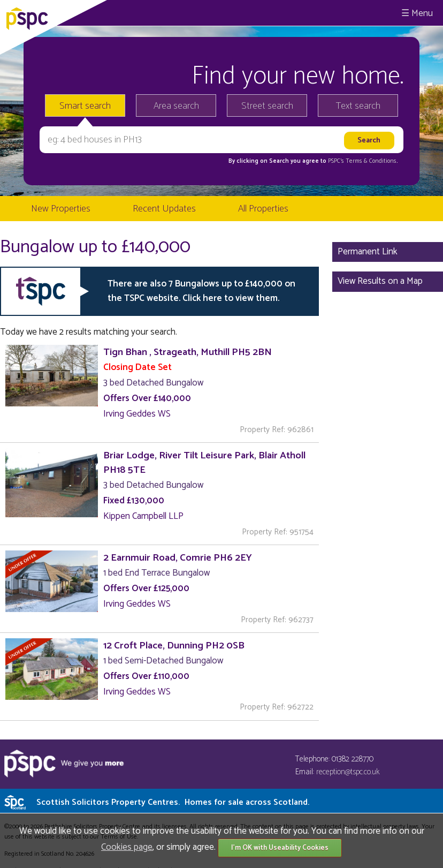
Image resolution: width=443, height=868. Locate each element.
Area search (176, 106)
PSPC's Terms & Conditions (362, 161)
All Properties (263, 209)
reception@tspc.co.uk (348, 772)
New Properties (61, 209)
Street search (267, 106)
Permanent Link (368, 252)
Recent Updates (164, 209)
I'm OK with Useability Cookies (280, 848)
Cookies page (127, 847)
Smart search (85, 106)
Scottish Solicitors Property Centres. (173, 802)
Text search (358, 106)
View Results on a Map (380, 281)
